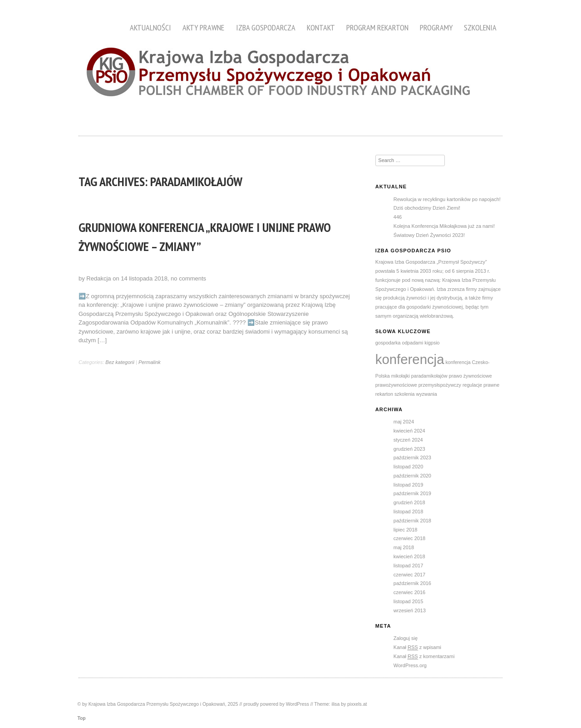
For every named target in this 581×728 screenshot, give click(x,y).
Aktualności (150, 27)
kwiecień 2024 (409, 431)
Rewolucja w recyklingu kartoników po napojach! (447, 199)
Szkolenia (480, 27)
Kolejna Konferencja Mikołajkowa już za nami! (444, 226)
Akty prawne (203, 27)
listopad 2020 (408, 467)
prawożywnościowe (396, 385)
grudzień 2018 (409, 502)
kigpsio (432, 343)
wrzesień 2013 (410, 610)
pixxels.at (357, 704)
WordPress (298, 704)
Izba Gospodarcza (266, 27)
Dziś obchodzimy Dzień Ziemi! (427, 208)
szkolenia (404, 394)
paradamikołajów (429, 376)
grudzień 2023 (409, 449)
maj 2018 (404, 547)
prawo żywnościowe (470, 376)
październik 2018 (412, 521)
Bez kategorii (120, 362)
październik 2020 (412, 476)
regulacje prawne (481, 385)
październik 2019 (412, 493)
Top (81, 718)
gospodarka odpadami (399, 343)
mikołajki (401, 376)
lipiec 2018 (406, 530)
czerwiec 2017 (409, 575)
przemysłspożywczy (440, 385)
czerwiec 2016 (409, 592)
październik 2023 (412, 457)
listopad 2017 (408, 566)
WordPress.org (410, 665)
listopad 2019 (408, 485)
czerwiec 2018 (409, 538)
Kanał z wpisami (417, 647)
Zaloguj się (406, 638)
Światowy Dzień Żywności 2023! (429, 235)
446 (398, 217)
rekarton (384, 394)
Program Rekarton (377, 27)
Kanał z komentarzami (424, 657)
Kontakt (321, 27)
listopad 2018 (408, 512)
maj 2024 (404, 422)
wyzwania (426, 394)
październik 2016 (412, 583)
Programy (436, 27)
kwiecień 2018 (409, 556)
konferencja (410, 359)
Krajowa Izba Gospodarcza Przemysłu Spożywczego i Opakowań (157, 704)
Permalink (150, 362)
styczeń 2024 (408, 440)
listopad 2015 (408, 601)
